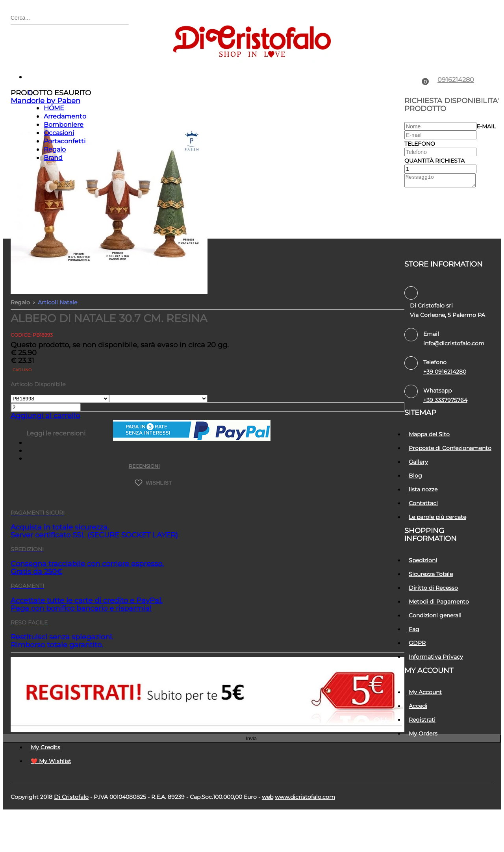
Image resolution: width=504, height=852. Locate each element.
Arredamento (65, 156)
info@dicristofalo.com (454, 383)
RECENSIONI (144, 505)
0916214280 (456, 119)
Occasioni (59, 172)
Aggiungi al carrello (45, 455)
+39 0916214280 (445, 411)
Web (268, 836)
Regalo (55, 189)
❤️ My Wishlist (51, 800)
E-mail (486, 166)
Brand (53, 197)
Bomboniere (64, 164)
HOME (54, 147)
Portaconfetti (65, 181)
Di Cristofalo (71, 836)
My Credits (45, 787)
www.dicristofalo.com (305, 836)
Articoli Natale (57, 342)
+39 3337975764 (445, 439)
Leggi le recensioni (56, 473)
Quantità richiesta (435, 200)
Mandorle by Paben (45, 140)
